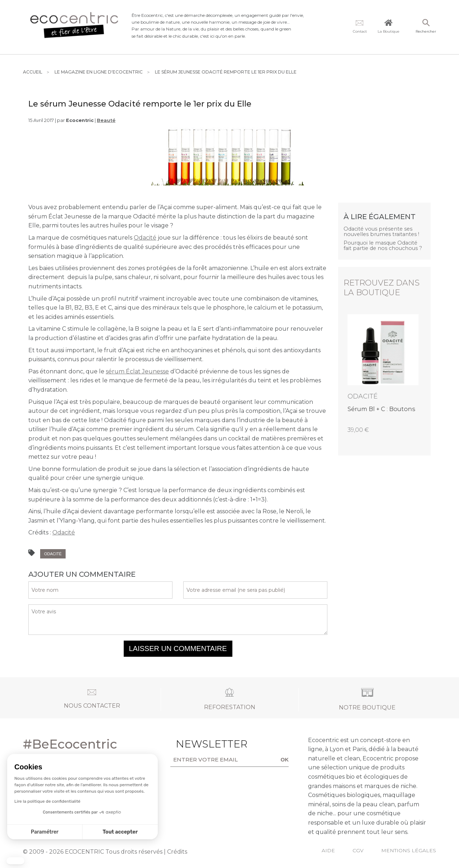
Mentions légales (409, 850)
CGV (358, 850)
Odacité (145, 238)
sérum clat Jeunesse (137, 371)
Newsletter (198, 744)
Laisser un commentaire (178, 648)
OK (285, 759)
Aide (328, 850)
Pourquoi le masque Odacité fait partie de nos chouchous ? (383, 246)
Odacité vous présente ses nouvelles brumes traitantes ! (381, 232)
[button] (15, 861)
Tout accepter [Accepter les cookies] (58, 832)
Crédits (177, 852)
